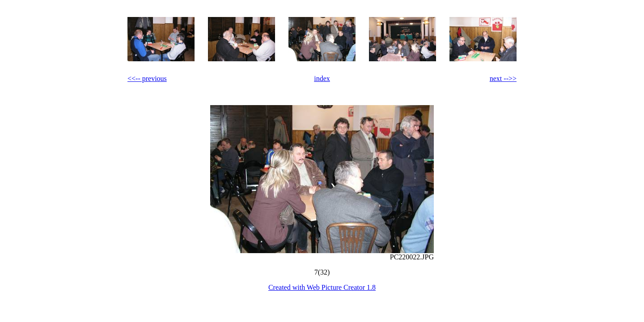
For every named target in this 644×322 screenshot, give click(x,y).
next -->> (503, 78)
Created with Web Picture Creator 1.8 (322, 287)
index (322, 78)
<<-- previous (147, 78)
